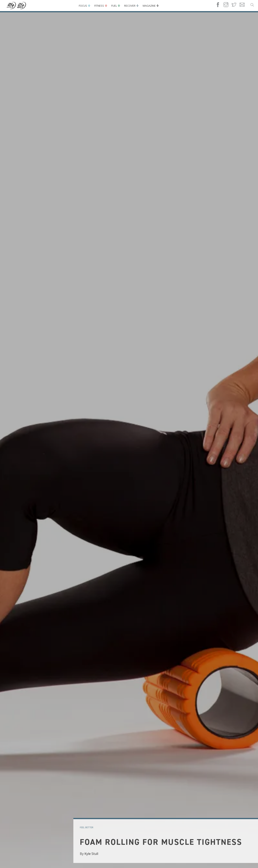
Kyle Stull (91, 854)
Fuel (114, 6)
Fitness (99, 6)
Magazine (149, 6)
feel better (87, 827)
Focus (83, 6)
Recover (130, 6)
